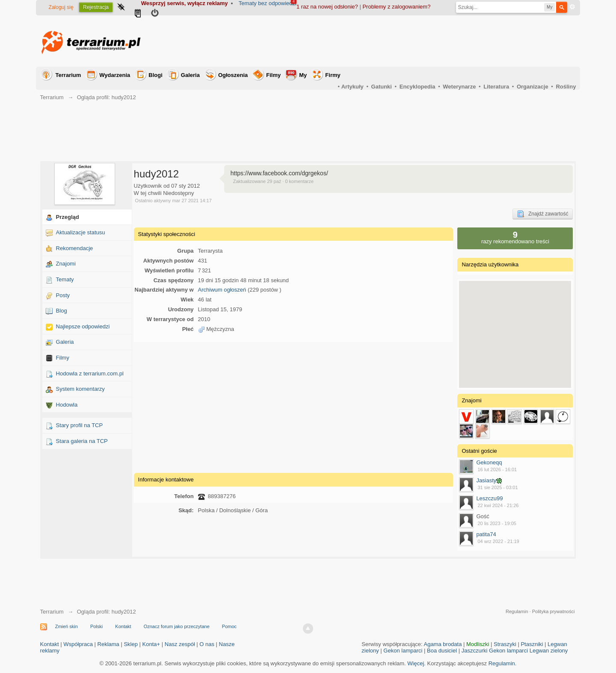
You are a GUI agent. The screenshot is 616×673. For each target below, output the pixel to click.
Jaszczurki (475, 651)
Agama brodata (443, 644)
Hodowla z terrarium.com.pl (90, 373)
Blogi (155, 75)
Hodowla (67, 405)
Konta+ (151, 644)
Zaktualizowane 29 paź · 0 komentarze (273, 181)
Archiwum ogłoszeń (222, 290)
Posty (63, 295)
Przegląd (68, 217)
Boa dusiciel (442, 651)
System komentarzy (80, 389)
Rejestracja (96, 7)
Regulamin (517, 611)
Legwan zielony (549, 651)
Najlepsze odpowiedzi (83, 326)
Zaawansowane (572, 7)
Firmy (333, 75)
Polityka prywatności (554, 611)
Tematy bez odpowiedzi (268, 3)
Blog (62, 311)
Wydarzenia (115, 75)
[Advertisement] (420, 41)
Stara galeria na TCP (82, 441)
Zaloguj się (61, 7)
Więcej (416, 663)
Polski (96, 626)
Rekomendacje (75, 248)
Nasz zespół (180, 644)
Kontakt (123, 626)
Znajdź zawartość (543, 214)
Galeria (190, 75)
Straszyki (505, 644)
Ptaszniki (532, 644)
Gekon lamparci (403, 651)
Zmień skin (67, 626)
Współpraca (78, 644)
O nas (207, 644)
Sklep (131, 644)
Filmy (273, 75)
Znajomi (66, 264)
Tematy (65, 279)
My (296, 74)
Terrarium (68, 75)
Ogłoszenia (233, 75)
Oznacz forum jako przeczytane (177, 626)
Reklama (108, 644)
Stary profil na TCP (80, 425)
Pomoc (229, 626)
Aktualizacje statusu (81, 232)
